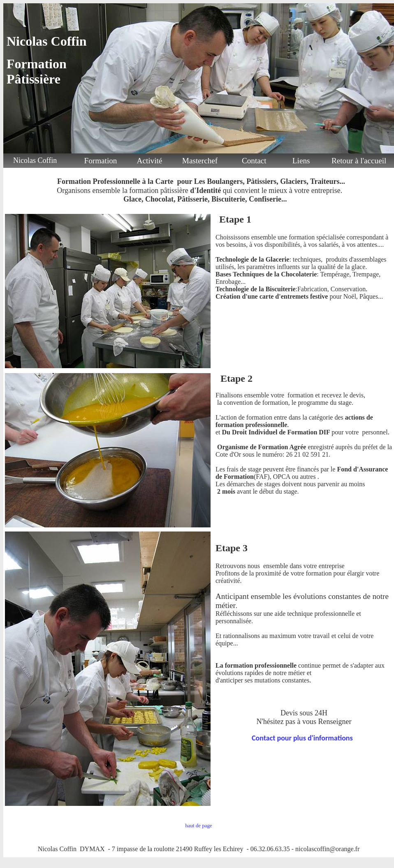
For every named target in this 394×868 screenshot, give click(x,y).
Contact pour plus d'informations (302, 738)
